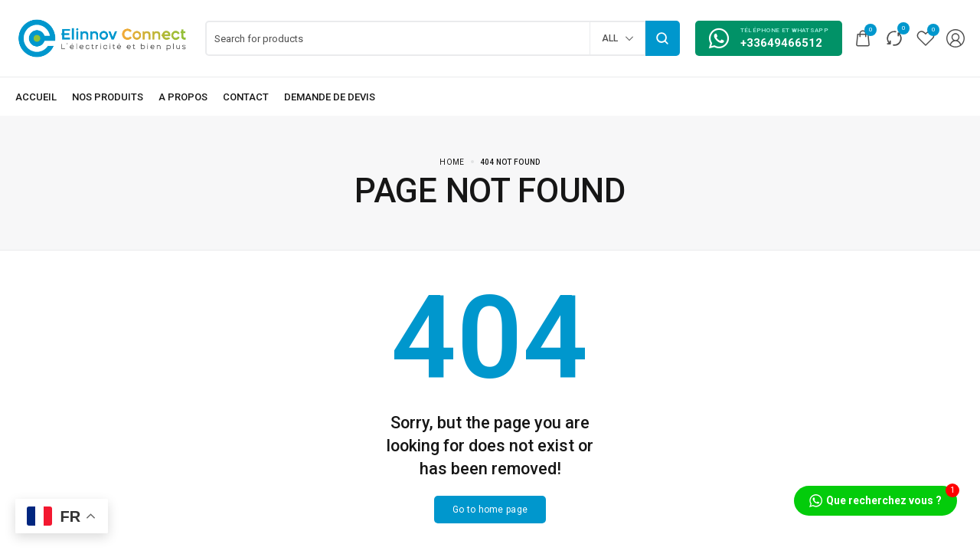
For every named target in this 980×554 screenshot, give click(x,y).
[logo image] (103, 37)
